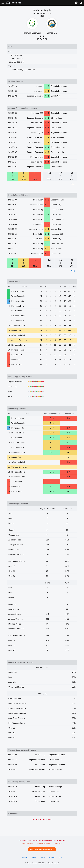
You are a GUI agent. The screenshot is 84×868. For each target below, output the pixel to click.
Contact (52, 857)
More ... (74, 184)
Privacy (24, 857)
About (43, 857)
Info (61, 857)
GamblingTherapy (44, 843)
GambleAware (28, 843)
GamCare (58, 843)
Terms (34, 857)
